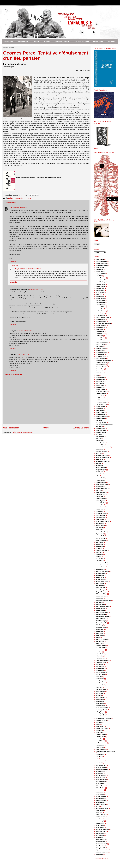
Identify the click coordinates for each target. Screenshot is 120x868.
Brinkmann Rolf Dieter (102, 342)
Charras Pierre (100, 369)
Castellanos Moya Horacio (103, 361)
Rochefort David (100, 737)
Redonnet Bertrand (101, 720)
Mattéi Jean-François (102, 613)
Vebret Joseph (100, 821)
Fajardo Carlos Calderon (103, 447)
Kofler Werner (100, 561)
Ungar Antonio (100, 811)
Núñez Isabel (99, 656)
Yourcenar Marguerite (102, 852)
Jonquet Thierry (100, 538)
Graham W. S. (100, 497)
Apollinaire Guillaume (102, 265)
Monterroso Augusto (102, 640)
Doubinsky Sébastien (102, 417)
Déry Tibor (99, 435)
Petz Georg (99, 695)
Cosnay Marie (100, 388)
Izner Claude (99, 528)
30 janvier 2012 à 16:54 (33, 269)
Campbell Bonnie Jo (101, 352)
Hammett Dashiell (101, 503)
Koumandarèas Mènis (102, 563)
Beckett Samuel (100, 303)
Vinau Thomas (100, 836)
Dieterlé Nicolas (100, 414)
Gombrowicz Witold (101, 493)
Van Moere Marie (100, 817)
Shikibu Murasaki (101, 782)
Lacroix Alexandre (101, 565)
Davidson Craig (100, 396)
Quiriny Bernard (100, 712)
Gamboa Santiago (101, 482)
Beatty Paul (99, 294)
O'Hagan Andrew (100, 658)
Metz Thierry (99, 625)
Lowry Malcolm (100, 584)
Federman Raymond (101, 451)
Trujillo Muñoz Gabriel (102, 809)
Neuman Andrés (100, 650)
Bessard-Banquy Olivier (103, 317)
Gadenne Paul (100, 478)
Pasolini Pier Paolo (101, 673)
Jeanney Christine (101, 532)
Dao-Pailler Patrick (101, 394)
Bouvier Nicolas (100, 338)
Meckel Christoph (101, 621)
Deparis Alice (99, 408)
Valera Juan (99, 813)
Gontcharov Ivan (100, 495)
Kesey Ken (99, 553)
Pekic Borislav (100, 679)
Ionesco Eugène (100, 526)
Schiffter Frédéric (101, 776)
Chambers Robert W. (102, 367)
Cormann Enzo (100, 381)
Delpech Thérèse (100, 406)
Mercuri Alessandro (101, 623)
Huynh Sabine (100, 519)
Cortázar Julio (100, 386)
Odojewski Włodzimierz (102, 660)
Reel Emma (99, 722)
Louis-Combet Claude (102, 582)
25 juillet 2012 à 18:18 (36, 289)
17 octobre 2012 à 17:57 (24, 331)
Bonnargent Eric (100, 334)
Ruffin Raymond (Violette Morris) (105, 751)
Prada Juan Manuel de (102, 708)
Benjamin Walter (100, 307)
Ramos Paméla (100, 716)
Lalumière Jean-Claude (102, 571)
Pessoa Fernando (101, 689)
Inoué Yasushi (100, 524)
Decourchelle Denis (101, 404)
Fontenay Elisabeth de (102, 461)
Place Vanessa (100, 699)
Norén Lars (99, 652)
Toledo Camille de (101, 804)
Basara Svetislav (100, 284)
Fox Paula (98, 464)
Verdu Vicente (100, 825)
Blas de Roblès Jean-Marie (103, 323)
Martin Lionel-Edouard (102, 606)
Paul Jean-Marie (100, 675)
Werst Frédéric (100, 846)
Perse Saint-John (101, 683)
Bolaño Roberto (100, 328)
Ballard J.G (99, 276)
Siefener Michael (100, 786)
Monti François (100, 642)
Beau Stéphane (100, 297)
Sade (97, 759)
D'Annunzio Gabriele (102, 392)
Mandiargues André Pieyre (103, 600)
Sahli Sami (99, 763)
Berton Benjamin (100, 315)
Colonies (36, 41)
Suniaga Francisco (101, 796)
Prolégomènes (23, 41)
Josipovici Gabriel (101, 540)
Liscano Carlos (100, 577)
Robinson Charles (101, 735)
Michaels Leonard (101, 627)
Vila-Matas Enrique (101, 831)
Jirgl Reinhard (100, 534)
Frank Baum (99, 466)
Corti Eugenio (100, 383)
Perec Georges (26, 198)
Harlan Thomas (100, 507)
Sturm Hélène (100, 792)
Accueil (46, 428)
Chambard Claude (101, 365)
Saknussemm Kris (101, 765)
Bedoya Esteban (100, 305)
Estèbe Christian (100, 443)
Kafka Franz (99, 548)
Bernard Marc (100, 309)
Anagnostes (9, 41)
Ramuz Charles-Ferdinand (103, 718)
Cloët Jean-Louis (101, 379)
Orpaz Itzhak (99, 664)
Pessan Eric (99, 687)
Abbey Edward (100, 259)
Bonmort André (100, 332)
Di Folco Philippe (101, 412)
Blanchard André (100, 319)
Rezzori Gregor (100, 726)
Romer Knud (99, 739)
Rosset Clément (100, 741)
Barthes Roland (100, 280)
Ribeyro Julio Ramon (102, 729)
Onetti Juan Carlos (101, 662)
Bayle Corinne (100, 290)
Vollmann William (101, 840)
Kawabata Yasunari (101, 550)
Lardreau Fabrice (101, 573)
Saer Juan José (100, 761)
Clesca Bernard (100, 377)
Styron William (100, 794)
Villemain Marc (100, 833)
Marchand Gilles (100, 604)
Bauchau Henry (100, 288)
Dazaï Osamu (99, 398)
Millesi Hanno (100, 633)
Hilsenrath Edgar (100, 517)
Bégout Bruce (100, 350)
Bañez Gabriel (100, 292)
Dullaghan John (100, 428)
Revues (98, 724)
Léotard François (101, 590)
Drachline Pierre (100, 419)
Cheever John (100, 371)
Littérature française (62, 41)
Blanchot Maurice (101, 321)
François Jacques (101, 470)
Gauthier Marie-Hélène (102, 488)
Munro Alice (99, 644)
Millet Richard (100, 635)
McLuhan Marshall (101, 619)
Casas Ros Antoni (101, 359)
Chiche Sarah (100, 373)
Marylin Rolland (20, 269)
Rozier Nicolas (100, 747)
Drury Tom (99, 421)
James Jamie (99, 530)
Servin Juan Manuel (101, 780)
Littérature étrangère (81, 41)
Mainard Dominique (101, 594)
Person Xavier (100, 685)
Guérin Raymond (101, 501)
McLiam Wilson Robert (102, 617)
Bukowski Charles (101, 348)
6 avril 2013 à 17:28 (23, 355)
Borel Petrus (99, 336)
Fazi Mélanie (99, 449)
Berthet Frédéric (100, 313)
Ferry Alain (99, 453)
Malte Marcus (99, 598)
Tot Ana (98, 807)
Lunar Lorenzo (100, 586)
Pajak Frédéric (100, 671)
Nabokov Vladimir (101, 646)
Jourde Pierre (100, 544)
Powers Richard (100, 706)
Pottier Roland (100, 704)
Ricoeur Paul (99, 731)
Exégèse (47, 41)
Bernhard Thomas (101, 311)
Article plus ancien (81, 428)
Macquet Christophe (101, 592)
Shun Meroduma (100, 784)
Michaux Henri (100, 629)
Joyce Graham (100, 546)
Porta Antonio (100, 702)
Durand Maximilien (101, 430)
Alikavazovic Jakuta (101, 261)
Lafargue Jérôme (101, 567)
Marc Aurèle (99, 602)
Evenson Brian (100, 445)
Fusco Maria (99, 474)
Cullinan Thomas (101, 390)
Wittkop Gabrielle (101, 848)
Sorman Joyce (100, 790)
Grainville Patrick (101, 499)
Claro (97, 375)
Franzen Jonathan (101, 468)
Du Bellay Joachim (101, 423)
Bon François (100, 330)
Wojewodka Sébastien (102, 850)
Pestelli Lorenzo (100, 691)
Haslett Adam (99, 509)
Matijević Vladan (100, 610)
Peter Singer (99, 693)
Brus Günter (99, 346)
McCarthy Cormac (101, 615)
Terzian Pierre (100, 802)
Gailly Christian (100, 480)
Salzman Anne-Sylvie (102, 769)
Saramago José (100, 771)
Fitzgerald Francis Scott (103, 457)
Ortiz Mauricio (100, 666)
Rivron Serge (99, 733)
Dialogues (111, 41)
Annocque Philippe (101, 263)
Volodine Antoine (101, 842)
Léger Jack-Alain (100, 588)
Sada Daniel (99, 757)
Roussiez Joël (100, 745)
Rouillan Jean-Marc (101, 743)
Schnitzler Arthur (101, 778)
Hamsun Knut (100, 505)
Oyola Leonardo (100, 668)
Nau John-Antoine (101, 648)
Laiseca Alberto (100, 569)
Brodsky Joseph (100, 344)
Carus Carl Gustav (101, 356)
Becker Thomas (100, 301)
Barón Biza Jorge (101, 282)
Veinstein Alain (100, 823)
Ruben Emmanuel (101, 749)
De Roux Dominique (101, 402)
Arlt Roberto (99, 270)
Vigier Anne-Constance (102, 829)
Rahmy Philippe (100, 714)
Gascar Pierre (100, 486)
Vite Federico (99, 838)
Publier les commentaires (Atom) (22, 432)
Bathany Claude (100, 286)
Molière (98, 637)
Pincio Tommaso (100, 697)
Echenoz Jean (100, 437)
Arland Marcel (100, 268)
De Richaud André (101, 400)
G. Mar (97, 476)
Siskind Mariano (100, 788)
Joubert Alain (99, 542)
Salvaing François (101, 767)
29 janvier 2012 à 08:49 (20, 208)
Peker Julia (99, 677)
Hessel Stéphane (100, 515)
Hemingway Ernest (101, 513)
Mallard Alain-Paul (101, 596)
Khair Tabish (99, 555)
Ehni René (99, 439)
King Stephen (100, 559)
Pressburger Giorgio (102, 710)
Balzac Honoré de (101, 278)
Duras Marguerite (101, 433)
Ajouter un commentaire (13, 375)
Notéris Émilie (100, 654)
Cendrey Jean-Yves (101, 363)
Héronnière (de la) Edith (102, 522)
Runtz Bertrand (100, 755)
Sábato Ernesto (100, 798)
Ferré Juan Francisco (102, 455)
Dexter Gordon (100, 410)
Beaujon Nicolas (100, 299)
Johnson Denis (100, 536)
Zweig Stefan (99, 854)
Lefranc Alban (100, 575)
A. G (11, 208)
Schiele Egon (99, 773)
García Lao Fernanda (102, 484)
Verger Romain (100, 827)
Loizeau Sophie (100, 580)
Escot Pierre (99, 441)
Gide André (99, 490)
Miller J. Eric (99, 631)
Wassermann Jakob (101, 844)
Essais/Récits (98, 41)
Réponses (15, 265)
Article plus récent (11, 428)
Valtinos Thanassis (101, 815)
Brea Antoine (99, 340)
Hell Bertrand (99, 511)
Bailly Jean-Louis (101, 274)
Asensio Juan (100, 272)
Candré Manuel (100, 354)
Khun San (98, 557)
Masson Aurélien (100, 608)
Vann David (99, 819)
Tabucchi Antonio (101, 800)
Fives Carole (99, 459)
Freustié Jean (100, 472)
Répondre (13, 261)
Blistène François (101, 326)
